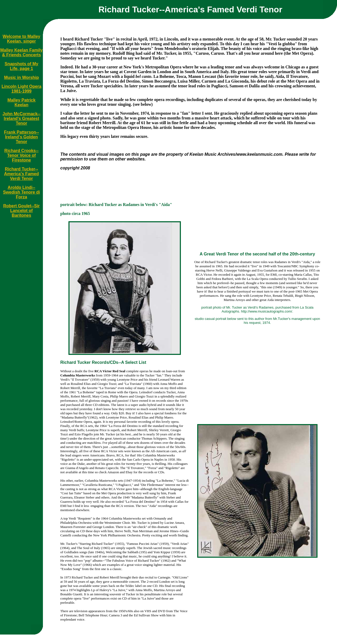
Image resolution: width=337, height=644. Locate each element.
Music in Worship (21, 77)
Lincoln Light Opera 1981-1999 (21, 89)
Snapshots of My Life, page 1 (22, 66)
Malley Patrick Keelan (21, 102)
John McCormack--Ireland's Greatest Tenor (21, 119)
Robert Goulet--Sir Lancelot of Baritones (21, 211)
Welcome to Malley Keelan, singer (21, 39)
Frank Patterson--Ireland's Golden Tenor (21, 137)
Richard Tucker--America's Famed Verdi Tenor (22, 174)
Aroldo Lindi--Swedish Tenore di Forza (21, 192)
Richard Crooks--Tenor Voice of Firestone (22, 155)
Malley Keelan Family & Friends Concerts (21, 52)
